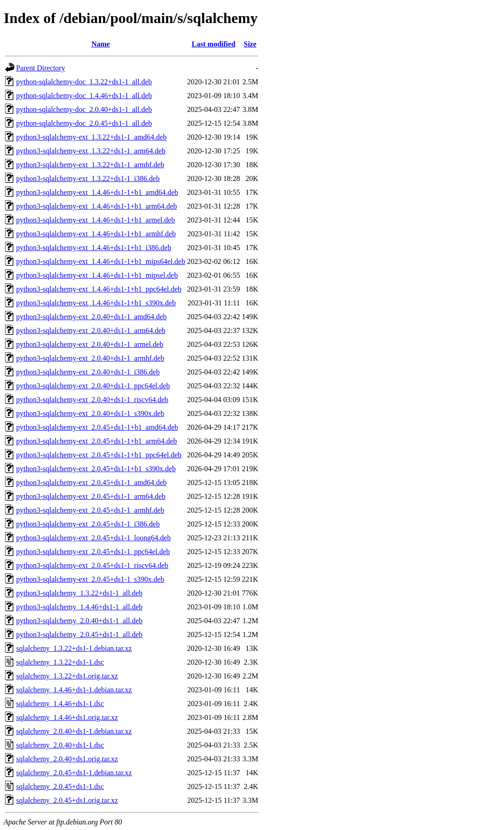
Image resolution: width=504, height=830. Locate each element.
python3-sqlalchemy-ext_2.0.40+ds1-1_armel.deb (90, 344)
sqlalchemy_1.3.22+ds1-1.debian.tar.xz (74, 648)
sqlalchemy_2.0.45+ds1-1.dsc (60, 786)
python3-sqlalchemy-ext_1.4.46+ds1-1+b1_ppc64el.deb (99, 289)
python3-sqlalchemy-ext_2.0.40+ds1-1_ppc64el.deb (93, 386)
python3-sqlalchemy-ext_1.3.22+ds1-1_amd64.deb (91, 137)
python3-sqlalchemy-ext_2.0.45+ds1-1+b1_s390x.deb (96, 469)
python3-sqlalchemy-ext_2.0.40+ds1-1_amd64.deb (91, 317)
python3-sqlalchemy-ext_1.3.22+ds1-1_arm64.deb (91, 151)
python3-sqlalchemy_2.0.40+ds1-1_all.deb (79, 621)
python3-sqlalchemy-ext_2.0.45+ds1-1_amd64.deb (91, 482)
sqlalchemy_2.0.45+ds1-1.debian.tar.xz (74, 773)
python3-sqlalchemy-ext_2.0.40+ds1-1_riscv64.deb (92, 400)
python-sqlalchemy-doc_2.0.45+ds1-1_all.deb (84, 123)
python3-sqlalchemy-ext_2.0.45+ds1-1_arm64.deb (91, 496)
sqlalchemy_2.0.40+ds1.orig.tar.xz (67, 759)
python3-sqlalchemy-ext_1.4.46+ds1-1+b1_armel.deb (96, 220)
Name (100, 44)
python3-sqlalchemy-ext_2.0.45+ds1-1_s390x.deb (90, 579)
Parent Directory (41, 68)
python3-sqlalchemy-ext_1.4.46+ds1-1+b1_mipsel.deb (97, 275)
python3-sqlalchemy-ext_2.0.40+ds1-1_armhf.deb (90, 358)
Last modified (214, 44)
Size (250, 44)
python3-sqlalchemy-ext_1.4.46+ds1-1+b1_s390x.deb (96, 303)
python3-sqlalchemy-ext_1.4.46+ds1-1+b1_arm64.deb (97, 206)
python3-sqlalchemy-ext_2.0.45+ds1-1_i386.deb (88, 524)
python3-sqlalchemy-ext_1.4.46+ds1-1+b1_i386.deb (94, 248)
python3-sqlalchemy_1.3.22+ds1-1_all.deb (79, 593)
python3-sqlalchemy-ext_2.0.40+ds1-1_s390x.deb (90, 413)
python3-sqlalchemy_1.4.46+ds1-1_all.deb (79, 607)
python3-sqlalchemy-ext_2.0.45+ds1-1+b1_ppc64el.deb (99, 455)
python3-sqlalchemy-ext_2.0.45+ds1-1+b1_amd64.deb (97, 427)
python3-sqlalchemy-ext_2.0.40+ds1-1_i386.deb (88, 372)
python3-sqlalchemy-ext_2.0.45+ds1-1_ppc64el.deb (93, 552)
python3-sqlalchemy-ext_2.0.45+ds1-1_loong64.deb (94, 538)
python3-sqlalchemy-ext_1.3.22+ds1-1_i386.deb (88, 178)
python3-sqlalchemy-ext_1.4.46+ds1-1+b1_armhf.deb (96, 234)
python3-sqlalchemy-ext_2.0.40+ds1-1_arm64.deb (91, 330)
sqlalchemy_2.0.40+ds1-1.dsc (60, 745)
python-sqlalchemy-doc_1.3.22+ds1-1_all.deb (84, 82)
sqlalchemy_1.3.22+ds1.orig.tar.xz (67, 676)
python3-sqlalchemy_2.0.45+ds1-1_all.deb (79, 634)
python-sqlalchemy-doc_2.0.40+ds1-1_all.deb (84, 109)
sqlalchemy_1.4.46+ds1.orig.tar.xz (67, 717)
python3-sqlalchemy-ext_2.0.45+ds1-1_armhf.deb (90, 510)
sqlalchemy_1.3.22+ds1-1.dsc (60, 662)
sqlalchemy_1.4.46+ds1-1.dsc (60, 704)
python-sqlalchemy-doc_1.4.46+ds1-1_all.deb (84, 96)
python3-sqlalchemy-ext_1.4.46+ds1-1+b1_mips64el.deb (101, 261)
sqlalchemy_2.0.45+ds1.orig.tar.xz (67, 800)
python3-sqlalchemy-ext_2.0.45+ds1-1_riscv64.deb (92, 565)
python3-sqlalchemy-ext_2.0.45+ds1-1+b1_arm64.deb (97, 441)
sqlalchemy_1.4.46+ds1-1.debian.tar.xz (74, 690)
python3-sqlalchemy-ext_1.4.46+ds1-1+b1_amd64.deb (97, 192)
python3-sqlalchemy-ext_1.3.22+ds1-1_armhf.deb (90, 165)
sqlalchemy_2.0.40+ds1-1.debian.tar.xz (74, 731)
